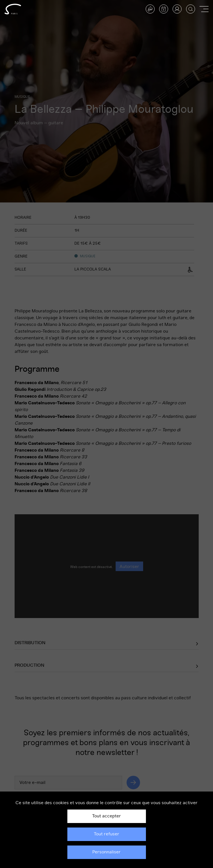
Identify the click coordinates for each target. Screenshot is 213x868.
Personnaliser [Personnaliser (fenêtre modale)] (106, 852)
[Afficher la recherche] (191, 9)
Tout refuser (106, 834)
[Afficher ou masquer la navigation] (204, 9)
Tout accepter (106, 816)
